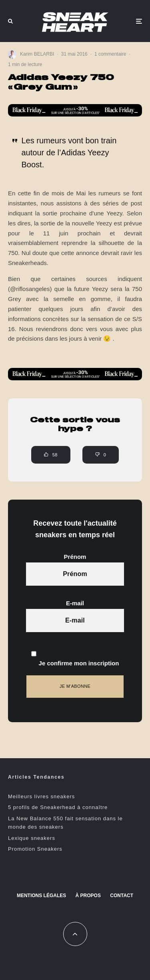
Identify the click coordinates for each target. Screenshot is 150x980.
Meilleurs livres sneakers (41, 796)
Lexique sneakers (32, 838)
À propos (88, 896)
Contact (122, 896)
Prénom (75, 557)
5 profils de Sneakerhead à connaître (58, 807)
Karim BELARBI (37, 54)
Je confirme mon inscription (75, 654)
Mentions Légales (41, 896)
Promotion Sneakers (35, 849)
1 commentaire (110, 54)
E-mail (75, 603)
